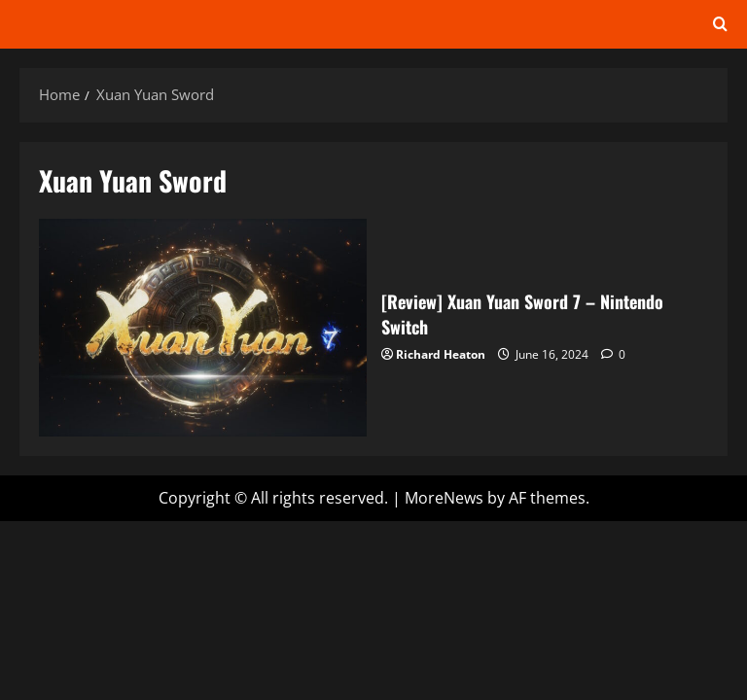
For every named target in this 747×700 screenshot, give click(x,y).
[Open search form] (720, 24)
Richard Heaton (441, 354)
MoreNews (444, 498)
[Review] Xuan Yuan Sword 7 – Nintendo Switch (203, 328)
